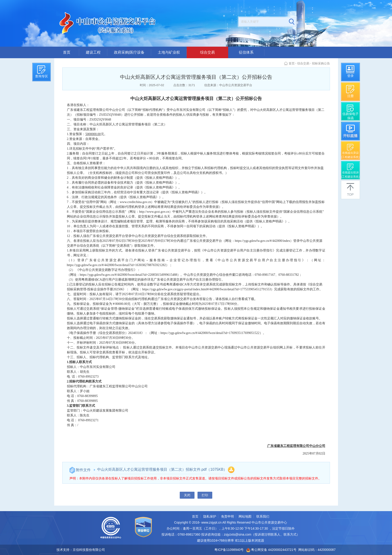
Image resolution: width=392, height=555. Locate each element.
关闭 (187, 495)
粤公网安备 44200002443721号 (271, 550)
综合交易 (207, 52)
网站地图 (245, 516)
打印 (205, 495)
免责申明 (227, 516)
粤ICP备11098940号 (229, 550)
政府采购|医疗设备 (129, 52)
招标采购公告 (321, 63)
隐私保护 (210, 516)
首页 (67, 52)
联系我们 (263, 516)
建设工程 (93, 52)
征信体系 (246, 52)
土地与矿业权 (169, 52)
